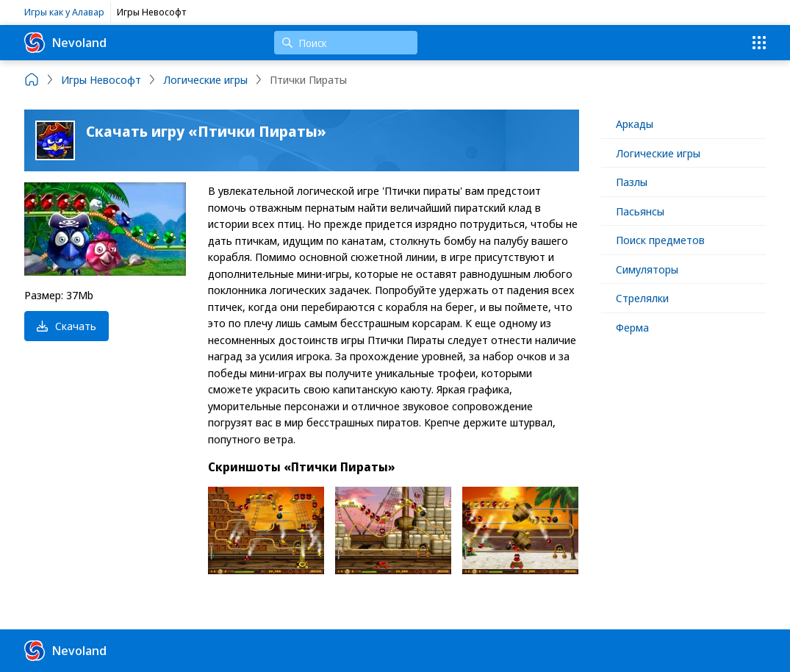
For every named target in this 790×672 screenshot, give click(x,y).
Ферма (632, 327)
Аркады (635, 124)
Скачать (67, 326)
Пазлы (632, 182)
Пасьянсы (640, 211)
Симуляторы (647, 269)
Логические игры (658, 153)
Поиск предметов (660, 240)
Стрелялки (642, 298)
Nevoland (65, 43)
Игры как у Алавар (64, 12)
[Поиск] (346, 43)
